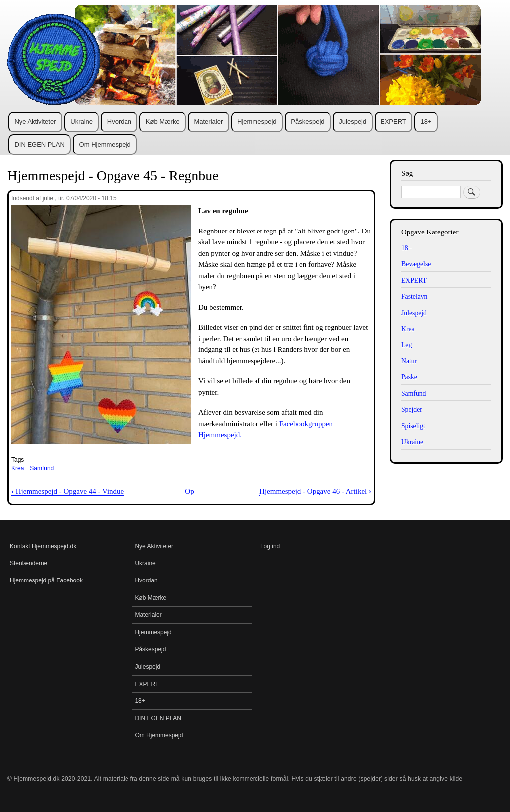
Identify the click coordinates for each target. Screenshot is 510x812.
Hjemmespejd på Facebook (46, 580)
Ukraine (81, 122)
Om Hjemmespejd (105, 145)
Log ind (270, 546)
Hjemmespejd (257, 122)
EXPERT (393, 122)
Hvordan (119, 122)
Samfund (42, 468)
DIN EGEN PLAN (39, 145)
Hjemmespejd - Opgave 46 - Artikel (315, 491)
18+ (426, 122)
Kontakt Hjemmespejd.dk (43, 546)
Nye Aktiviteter (35, 122)
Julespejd (352, 122)
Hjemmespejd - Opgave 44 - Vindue (67, 491)
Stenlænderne (29, 563)
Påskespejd (308, 122)
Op (189, 491)
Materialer (208, 122)
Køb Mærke (163, 122)
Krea (18, 468)
